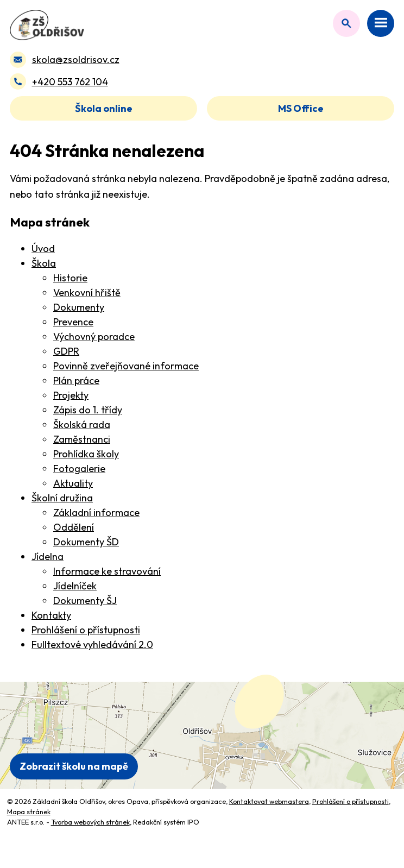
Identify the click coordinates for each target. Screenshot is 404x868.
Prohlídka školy (86, 454)
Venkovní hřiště (87, 293)
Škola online (104, 108)
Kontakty (51, 615)
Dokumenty (79, 307)
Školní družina (62, 498)
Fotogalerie (79, 468)
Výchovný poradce (94, 336)
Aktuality (73, 483)
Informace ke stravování (107, 571)
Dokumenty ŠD (86, 542)
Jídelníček (75, 586)
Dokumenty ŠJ (85, 600)
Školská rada (82, 424)
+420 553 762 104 (70, 82)
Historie (70, 278)
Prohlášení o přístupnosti (86, 630)
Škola (44, 263)
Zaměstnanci (82, 439)
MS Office (301, 108)
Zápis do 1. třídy (88, 410)
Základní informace (96, 512)
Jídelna (48, 556)
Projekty (71, 395)
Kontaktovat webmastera (269, 801)
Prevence (73, 322)
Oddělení (74, 527)
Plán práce (76, 380)
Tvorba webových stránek (90, 822)
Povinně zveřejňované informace (126, 366)
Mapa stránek (29, 812)
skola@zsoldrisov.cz (76, 59)
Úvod (43, 249)
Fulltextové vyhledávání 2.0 (92, 644)
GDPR (66, 351)
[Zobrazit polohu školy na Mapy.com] (202, 735)
